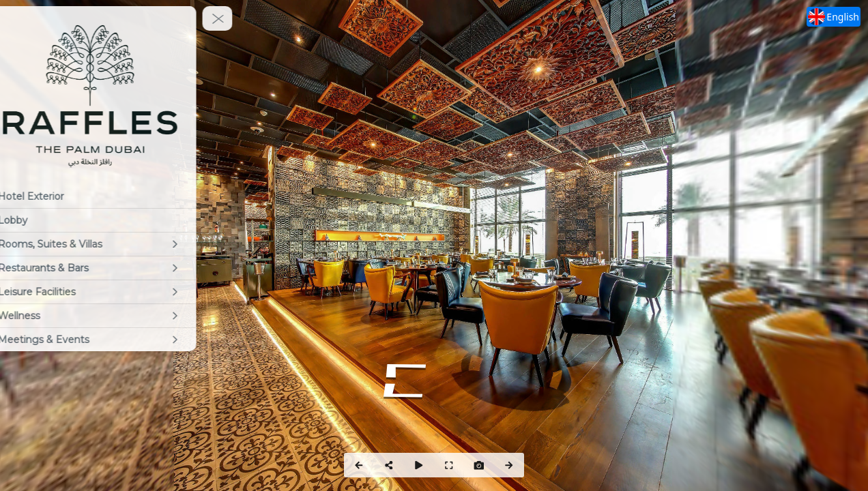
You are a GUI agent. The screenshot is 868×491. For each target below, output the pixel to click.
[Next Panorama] (509, 465)
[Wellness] (112, 316)
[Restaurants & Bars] (112, 268)
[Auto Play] (419, 465)
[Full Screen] (449, 465)
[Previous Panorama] (359, 465)
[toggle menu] (240, 18)
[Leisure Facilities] (112, 292)
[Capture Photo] (479, 465)
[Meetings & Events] (112, 340)
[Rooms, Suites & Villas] (112, 244)
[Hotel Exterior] (112, 196)
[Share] (389, 465)
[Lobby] (112, 220)
